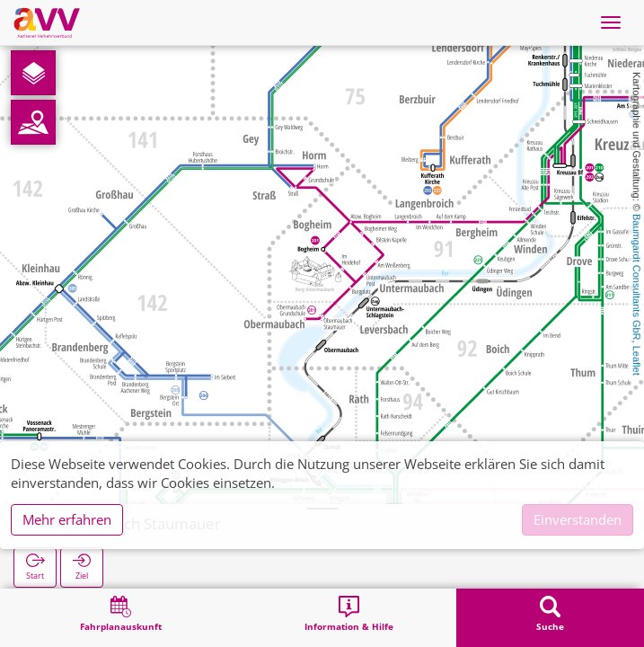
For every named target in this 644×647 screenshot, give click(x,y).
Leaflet (637, 361)
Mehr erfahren (67, 519)
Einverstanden (578, 519)
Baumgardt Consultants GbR (637, 277)
